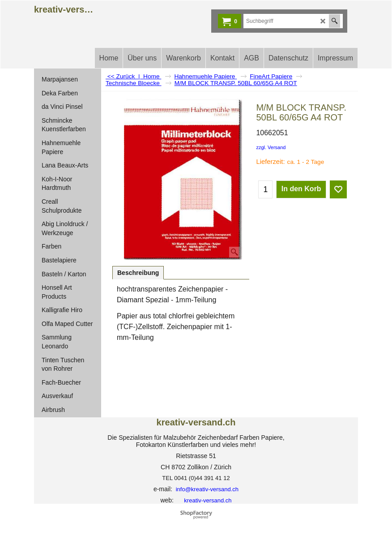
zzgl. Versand (271, 147)
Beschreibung (138, 273)
